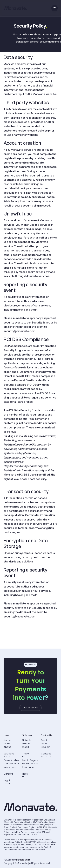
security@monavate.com (19, 331)
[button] (54, 8)
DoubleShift (23, 860)
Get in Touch (30, 708)
